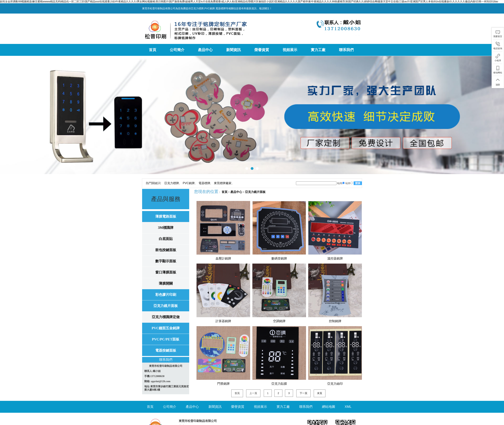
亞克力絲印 (335, 384)
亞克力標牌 (172, 183)
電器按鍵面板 (166, 350)
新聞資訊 (234, 50)
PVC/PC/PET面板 (166, 339)
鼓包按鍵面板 (166, 250)
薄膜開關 (166, 283)
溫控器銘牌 (335, 259)
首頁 (153, 50)
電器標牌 (204, 183)
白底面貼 (166, 239)
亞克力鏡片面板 (166, 306)
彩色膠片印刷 (166, 295)
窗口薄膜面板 (166, 272)
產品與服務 (166, 199)
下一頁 (303, 393)
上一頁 (253, 393)
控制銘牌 (335, 321)
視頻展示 (290, 50)
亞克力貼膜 (279, 384)
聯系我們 (346, 50)
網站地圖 (329, 407)
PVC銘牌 (189, 183)
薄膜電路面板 (166, 216)
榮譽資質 (262, 50)
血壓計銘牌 (223, 259)
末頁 (320, 393)
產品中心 (205, 50)
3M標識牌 (166, 228)
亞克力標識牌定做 (166, 317)
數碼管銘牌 (279, 259)
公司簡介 (177, 50)
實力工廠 (318, 50)
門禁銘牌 (223, 384)
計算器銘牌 (223, 321)
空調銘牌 (279, 321)
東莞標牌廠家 (223, 183)
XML (348, 407)
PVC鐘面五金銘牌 (166, 328)
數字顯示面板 (166, 261)
